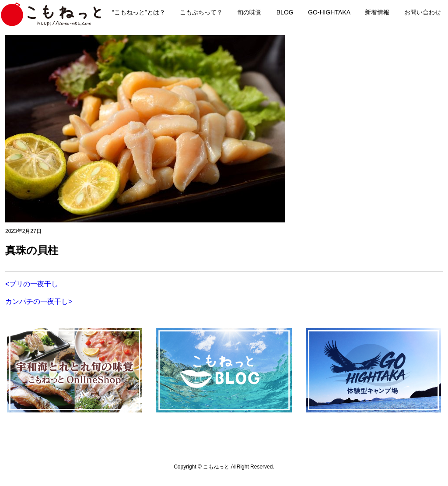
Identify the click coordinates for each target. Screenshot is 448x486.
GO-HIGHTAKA (329, 12)
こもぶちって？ (201, 12)
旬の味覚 (249, 12)
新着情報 (377, 12)
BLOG (285, 12)
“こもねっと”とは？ (138, 12)
